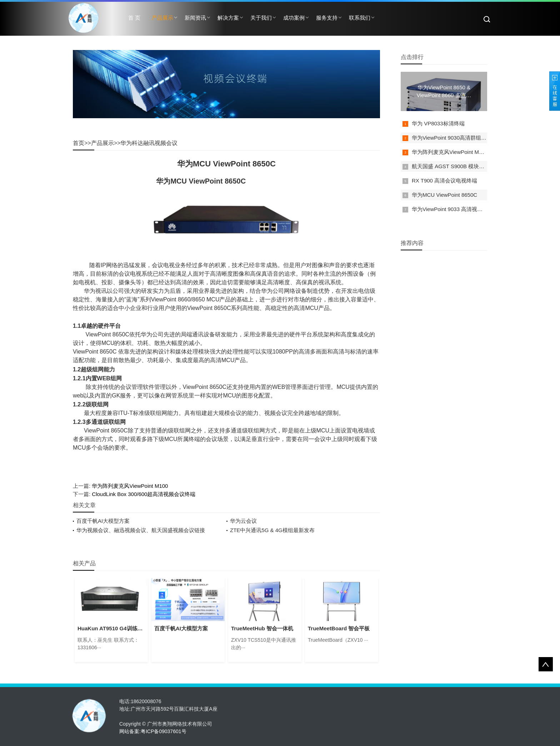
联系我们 (360, 18)
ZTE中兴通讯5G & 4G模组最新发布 (272, 530)
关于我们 (261, 18)
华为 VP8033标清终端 (438, 123)
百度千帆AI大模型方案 (103, 521)
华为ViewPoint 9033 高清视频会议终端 (458, 209)
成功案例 (294, 18)
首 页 (134, 18)
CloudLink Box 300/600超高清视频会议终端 (144, 494)
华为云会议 (243, 521)
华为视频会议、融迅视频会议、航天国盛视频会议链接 (141, 530)
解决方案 (228, 18)
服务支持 (327, 18)
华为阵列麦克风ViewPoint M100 (130, 486)
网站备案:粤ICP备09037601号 (153, 731)
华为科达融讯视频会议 (149, 143)
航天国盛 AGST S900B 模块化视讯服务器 (461, 166)
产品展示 (162, 18)
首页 (79, 143)
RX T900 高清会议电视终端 (444, 181)
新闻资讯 (195, 18)
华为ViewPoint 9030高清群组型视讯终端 (460, 138)
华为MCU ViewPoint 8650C (444, 195)
